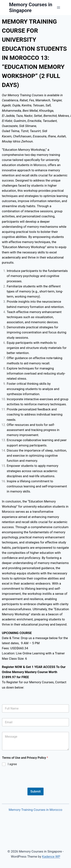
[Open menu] (58, 7)
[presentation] (31, 785)
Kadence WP (51, 856)
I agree (12, 764)
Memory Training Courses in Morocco (35, 810)
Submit (35, 791)
